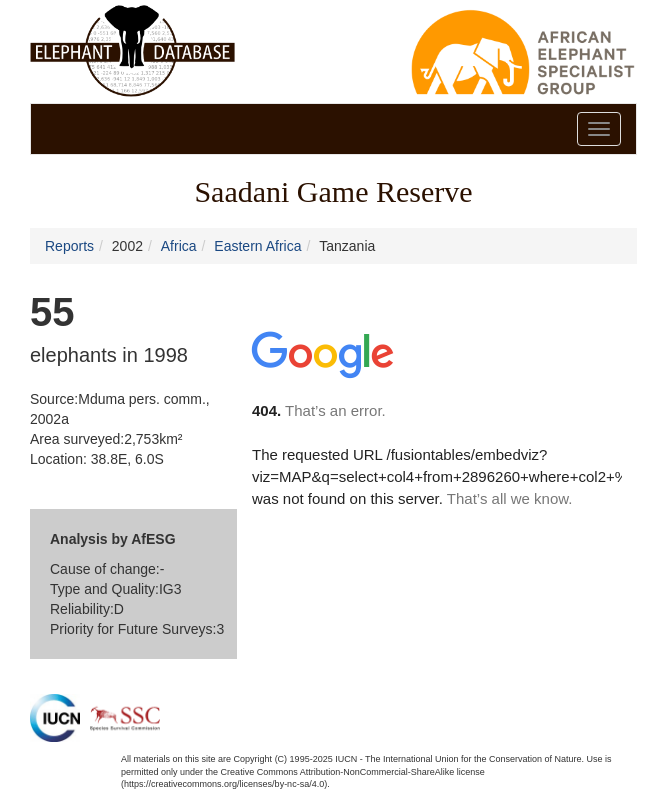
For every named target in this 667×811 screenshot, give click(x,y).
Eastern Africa (257, 246)
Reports (69, 246)
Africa (179, 246)
